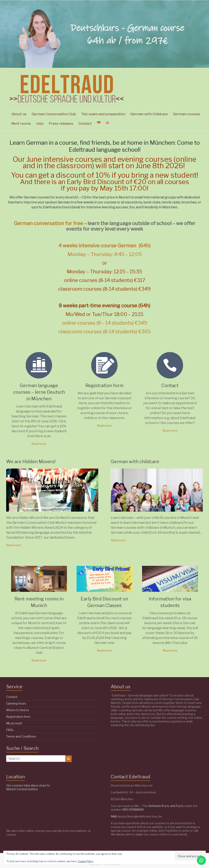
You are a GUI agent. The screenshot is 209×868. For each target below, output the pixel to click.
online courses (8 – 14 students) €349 (105, 323)
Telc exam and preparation (103, 114)
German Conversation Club (54, 114)
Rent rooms (21, 123)
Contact (85, 123)
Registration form (104, 385)
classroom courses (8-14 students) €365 (104, 332)
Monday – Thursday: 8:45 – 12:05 (105, 254)
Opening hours (16, 703)
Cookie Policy (86, 861)
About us (19, 114)
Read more (39, 444)
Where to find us (18, 710)
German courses (187, 114)
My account (14, 723)
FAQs (10, 730)
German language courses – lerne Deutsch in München (39, 392)
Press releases (61, 123)
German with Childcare (149, 114)
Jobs (40, 123)
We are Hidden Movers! (31, 462)
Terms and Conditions (21, 736)
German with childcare (135, 462)
